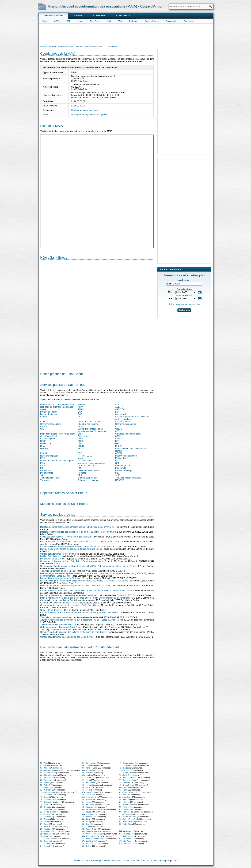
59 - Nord (86, 822)
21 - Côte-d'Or (46, 809)
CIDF (80, 426)
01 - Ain (43, 763)
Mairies (78, 16)
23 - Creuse (45, 814)
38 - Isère (86, 770)
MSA (43, 463)
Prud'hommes (47, 473)
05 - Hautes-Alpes (48, 773)
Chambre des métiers (88, 424)
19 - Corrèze (46, 807)
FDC (80, 453)
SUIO (118, 475)
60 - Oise (85, 824)
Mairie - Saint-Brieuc (50, 556)
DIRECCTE (46, 444)
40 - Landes (87, 775)
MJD (117, 461)
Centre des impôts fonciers (90, 422)
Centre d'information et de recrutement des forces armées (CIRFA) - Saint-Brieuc (79, 613)
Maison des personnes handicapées (57, 461)
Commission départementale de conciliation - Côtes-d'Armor (68, 547)
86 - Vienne (124, 802)
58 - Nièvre (86, 819)
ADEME (81, 405)
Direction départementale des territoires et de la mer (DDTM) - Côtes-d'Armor (77, 532)
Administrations (53, 16)
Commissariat (190, 21)
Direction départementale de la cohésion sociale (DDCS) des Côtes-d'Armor (76, 527)
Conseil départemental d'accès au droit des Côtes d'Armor (67, 637)
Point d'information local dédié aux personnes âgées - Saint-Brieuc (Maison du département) (85, 598)
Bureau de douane (49, 414)
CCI (80, 417)
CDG (43, 422)
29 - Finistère (46, 829)
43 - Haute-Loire (89, 782)
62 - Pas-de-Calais (90, 829)
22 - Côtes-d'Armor (48, 812)
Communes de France (111, 861)
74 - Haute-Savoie (127, 773)
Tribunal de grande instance (128, 478)
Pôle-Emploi (95, 21)
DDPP (81, 441)
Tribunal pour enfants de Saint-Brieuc (58, 571)
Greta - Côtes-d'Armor (51, 610)
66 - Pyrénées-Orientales (92, 839)
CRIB (80, 439)
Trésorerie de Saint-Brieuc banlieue (57, 625)
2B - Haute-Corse (48, 834)
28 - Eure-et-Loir (47, 826)
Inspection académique (126, 456)
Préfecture (134, 21)
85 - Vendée (125, 800)
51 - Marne (86, 802)
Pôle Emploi (121, 468)
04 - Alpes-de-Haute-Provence (53, 770)
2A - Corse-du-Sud (48, 831)
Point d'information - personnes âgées (58, 434)
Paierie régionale (123, 466)
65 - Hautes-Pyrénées (91, 836)
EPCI (120, 21)
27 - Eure (44, 824)
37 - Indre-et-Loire (89, 768)
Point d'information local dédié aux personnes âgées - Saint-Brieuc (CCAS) (76, 586)
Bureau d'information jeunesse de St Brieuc (60, 578)
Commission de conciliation (128, 434)
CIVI (117, 431)
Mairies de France (131, 861)
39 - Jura (85, 773)
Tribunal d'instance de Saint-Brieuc (56, 617)
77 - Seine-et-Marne (128, 780)
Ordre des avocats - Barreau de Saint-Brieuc (61, 627)
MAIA (74, 72)
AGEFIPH (120, 407)
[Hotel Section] (97, 314)
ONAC (43, 466)
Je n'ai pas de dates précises (186, 305)
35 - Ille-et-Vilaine (89, 763)
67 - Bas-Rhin (87, 841)
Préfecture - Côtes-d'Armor (53, 559)
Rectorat (82, 473)
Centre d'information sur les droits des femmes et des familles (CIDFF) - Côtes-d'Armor (83, 591)
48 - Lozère (86, 795)
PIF (42, 468)
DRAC (118, 444)
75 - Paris (123, 775)
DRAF (43, 446)
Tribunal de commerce (88, 480)
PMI (109, 21)
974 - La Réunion (127, 841)
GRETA (119, 453)
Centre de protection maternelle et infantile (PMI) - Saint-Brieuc (70, 605)
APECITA (120, 409)
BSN (117, 412)
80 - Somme (125, 787)
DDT (117, 441)
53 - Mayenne (87, 807)
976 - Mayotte (125, 844)
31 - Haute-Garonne (49, 839)
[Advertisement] (126, 34)
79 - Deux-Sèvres (127, 785)
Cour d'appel (84, 436)
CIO (42, 429)
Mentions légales (162, 861)
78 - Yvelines (125, 782)
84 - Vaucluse (125, 797)
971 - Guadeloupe (127, 834)
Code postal (124, 16)
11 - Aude (44, 787)
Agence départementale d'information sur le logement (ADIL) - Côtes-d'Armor (78, 620)
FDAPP (44, 453)
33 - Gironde (46, 844)
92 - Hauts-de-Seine (128, 817)
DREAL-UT (45, 448)
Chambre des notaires (125, 424)
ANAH (81, 409)
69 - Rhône (86, 846)
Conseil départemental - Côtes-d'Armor (58, 554)
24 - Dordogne (46, 817)
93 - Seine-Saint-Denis (129, 819)
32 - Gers (44, 841)
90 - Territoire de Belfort (129, 812)
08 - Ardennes (46, 780)
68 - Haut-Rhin (88, 844)
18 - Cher (44, 804)
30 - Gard (44, 836)
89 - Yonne (124, 809)
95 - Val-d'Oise (126, 824)
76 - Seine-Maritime (128, 778)
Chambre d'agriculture (51, 424)
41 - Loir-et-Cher (89, 778)
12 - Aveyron (46, 790)
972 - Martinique (126, 836)
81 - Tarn (123, 790)
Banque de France (49, 412)
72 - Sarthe (124, 768)
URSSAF (119, 480)
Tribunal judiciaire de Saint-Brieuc (56, 630)
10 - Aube (44, 785)
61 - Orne (86, 826)
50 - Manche (87, 800)
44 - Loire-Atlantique (90, 785)
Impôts (80, 21)
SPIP (80, 475)
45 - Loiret (86, 787)
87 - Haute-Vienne (127, 804)
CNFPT (81, 434)
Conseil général (122, 422)
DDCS (43, 441)
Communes (99, 16)
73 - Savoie (124, 770)
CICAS (43, 426)
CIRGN (119, 429)
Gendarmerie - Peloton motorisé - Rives (59, 603)
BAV (80, 412)
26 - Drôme (45, 822)
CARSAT (44, 417)
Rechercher (184, 310)
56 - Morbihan (88, 814)
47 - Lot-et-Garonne (90, 792)
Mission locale (84, 461)
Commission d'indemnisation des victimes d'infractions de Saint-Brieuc (73, 632)
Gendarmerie (171, 21)
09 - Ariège (45, 782)
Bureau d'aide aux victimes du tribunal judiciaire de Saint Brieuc (71, 549)
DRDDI (81, 446)
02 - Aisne (45, 765)
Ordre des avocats (86, 466)
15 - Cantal (45, 797)
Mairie (45, 21)
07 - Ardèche (46, 778)
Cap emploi (121, 414)
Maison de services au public (91, 463)
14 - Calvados (46, 795)
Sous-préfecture (152, 21)
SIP (42, 475)
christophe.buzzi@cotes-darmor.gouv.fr (89, 114)
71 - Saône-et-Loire (128, 765)
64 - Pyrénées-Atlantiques (93, 834)
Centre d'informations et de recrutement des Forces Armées (93, 430)
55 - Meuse (86, 812)
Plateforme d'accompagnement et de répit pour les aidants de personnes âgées (57, 407)
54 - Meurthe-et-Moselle (92, 809)
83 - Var (123, 795)
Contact (175, 861)
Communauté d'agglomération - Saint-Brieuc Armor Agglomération (71, 561)
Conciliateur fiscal (48, 436)
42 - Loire (86, 780)
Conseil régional (48, 439)
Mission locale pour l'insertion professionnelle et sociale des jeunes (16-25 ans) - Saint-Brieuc (84, 581)
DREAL (119, 446)
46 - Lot (85, 790)
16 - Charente (46, 800)
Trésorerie (45, 480)
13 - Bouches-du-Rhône (50, 792)
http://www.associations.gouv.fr (86, 110)
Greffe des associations (89, 470)
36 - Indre (86, 765)
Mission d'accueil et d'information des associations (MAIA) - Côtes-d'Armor (76, 542)
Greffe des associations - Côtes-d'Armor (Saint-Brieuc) (66, 537)
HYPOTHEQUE (85, 456)
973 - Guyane (125, 839)
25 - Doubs (45, 819)
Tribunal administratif (50, 478)
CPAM (57, 21)
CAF (69, 21)
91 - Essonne (125, 814)
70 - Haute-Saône (127, 763)
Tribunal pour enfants (88, 478)
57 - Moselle (87, 817)
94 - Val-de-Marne (127, 822)
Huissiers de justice (49, 456)
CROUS (119, 439)
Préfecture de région (125, 470)
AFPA (80, 407)
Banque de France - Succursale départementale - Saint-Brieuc (69, 595)
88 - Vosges (124, 807)
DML (80, 444)
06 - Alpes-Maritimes (49, 775)
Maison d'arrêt (122, 458)
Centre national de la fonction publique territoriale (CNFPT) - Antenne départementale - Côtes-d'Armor (88, 566)
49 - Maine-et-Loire (90, 797)
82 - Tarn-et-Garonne (128, 792)
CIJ (117, 426)
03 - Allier (44, 768)
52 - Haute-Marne (89, 804)
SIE (117, 473)
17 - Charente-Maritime (50, 802)
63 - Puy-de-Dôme (89, 831)
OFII (117, 463)
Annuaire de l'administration (86, 861)
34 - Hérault (45, 846)
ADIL (118, 405)
